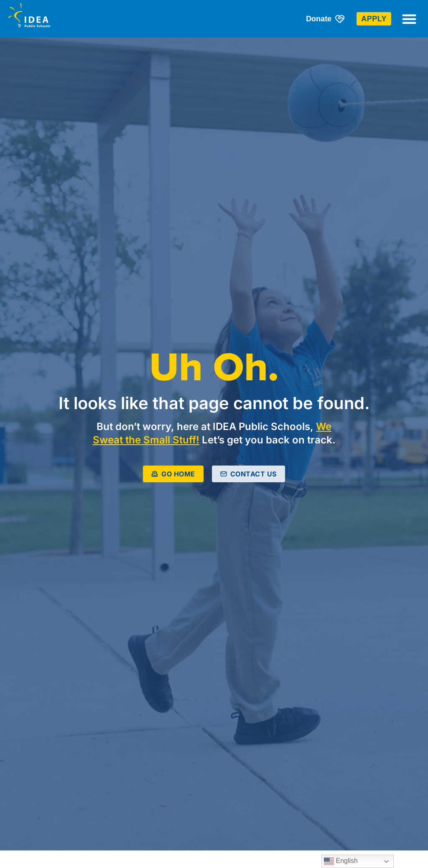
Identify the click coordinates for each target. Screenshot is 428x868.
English (341, 861)
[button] (409, 19)
